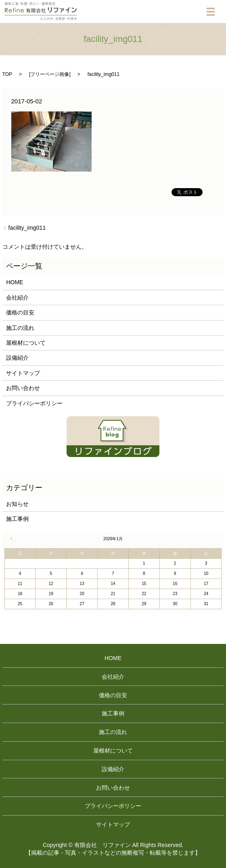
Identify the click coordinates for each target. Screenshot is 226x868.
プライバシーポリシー (34, 403)
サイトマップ (23, 373)
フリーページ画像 (50, 74)
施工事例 (17, 519)
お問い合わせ (23, 388)
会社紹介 (17, 298)
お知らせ (17, 504)
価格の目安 (20, 312)
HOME (15, 282)
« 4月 (13, 539)
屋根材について (26, 343)
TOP (7, 74)
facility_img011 (27, 228)
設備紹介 (17, 358)
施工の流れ (20, 328)
